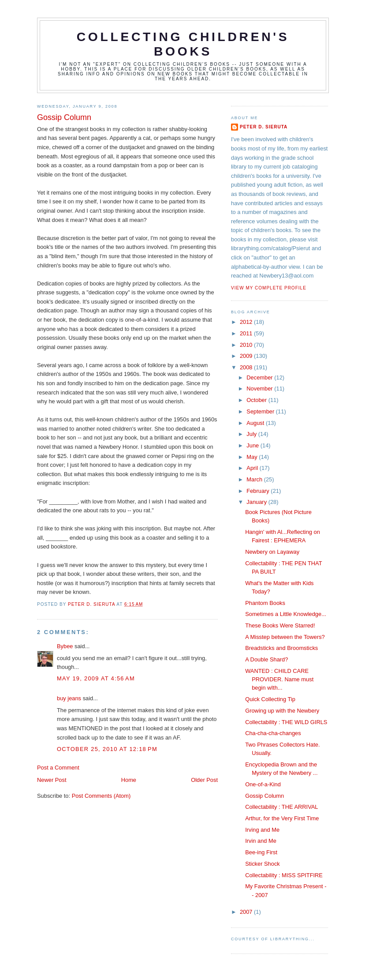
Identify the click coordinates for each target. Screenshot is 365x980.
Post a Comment (58, 768)
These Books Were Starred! (280, 625)
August (256, 423)
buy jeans (69, 698)
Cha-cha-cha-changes (273, 733)
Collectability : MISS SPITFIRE (284, 875)
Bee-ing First (261, 852)
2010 (247, 345)
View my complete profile (269, 288)
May (253, 457)
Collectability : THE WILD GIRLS (286, 722)
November (260, 389)
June (253, 445)
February (259, 491)
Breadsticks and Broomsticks (281, 648)
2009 (247, 356)
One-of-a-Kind (263, 784)
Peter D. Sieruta (264, 127)
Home (129, 780)
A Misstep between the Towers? (285, 637)
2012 (247, 322)
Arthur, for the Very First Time (282, 818)
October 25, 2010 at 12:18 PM (107, 749)
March (255, 479)
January (257, 502)
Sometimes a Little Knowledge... (286, 614)
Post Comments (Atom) (101, 796)
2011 (247, 333)
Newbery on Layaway (272, 552)
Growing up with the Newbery (282, 711)
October (257, 400)
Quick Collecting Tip (270, 699)
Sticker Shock (263, 864)
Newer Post (52, 780)
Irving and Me (262, 830)
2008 (247, 367)
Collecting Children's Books (183, 44)
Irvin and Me (261, 841)
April (253, 468)
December (260, 377)
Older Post (204, 780)
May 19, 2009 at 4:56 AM (96, 678)
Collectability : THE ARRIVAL (281, 807)
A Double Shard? (266, 659)
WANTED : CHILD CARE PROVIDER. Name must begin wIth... (279, 680)
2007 (247, 912)
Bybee (65, 646)
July (252, 434)
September (261, 411)
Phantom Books (265, 603)
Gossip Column (264, 796)
